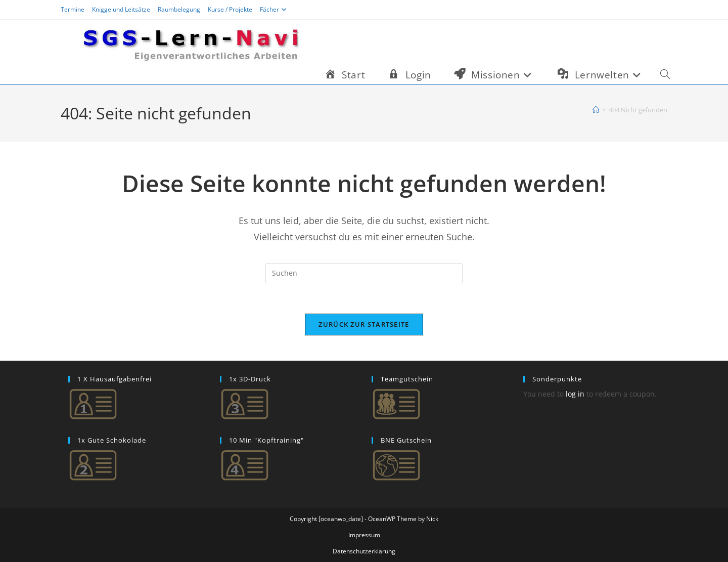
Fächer (275, 9)
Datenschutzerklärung (364, 551)
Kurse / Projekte (230, 9)
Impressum (364, 535)
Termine (73, 9)
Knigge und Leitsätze (121, 9)
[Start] (596, 110)
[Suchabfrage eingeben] (364, 273)
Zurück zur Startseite (364, 324)
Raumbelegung (179, 9)
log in (575, 394)
